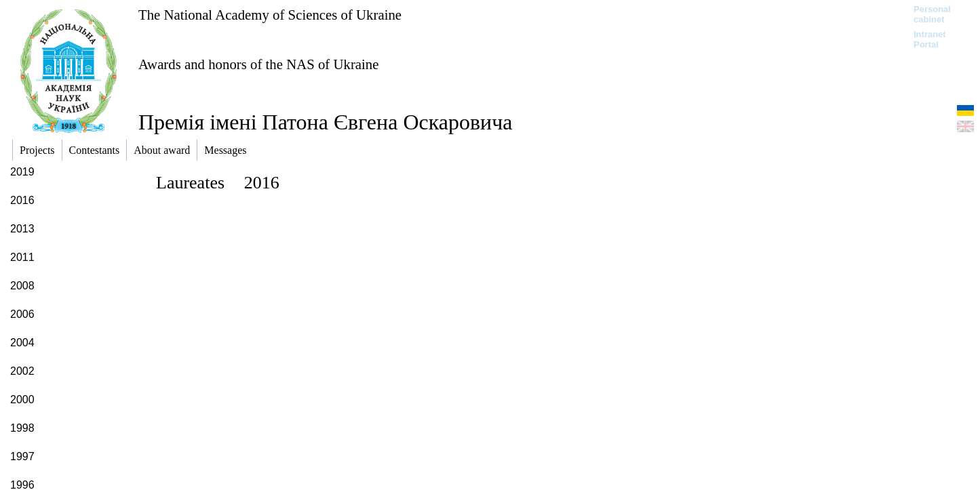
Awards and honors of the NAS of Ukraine (258, 64)
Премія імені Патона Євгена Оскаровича (325, 122)
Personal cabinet (932, 14)
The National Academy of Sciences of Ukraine (270, 15)
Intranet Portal (930, 39)
